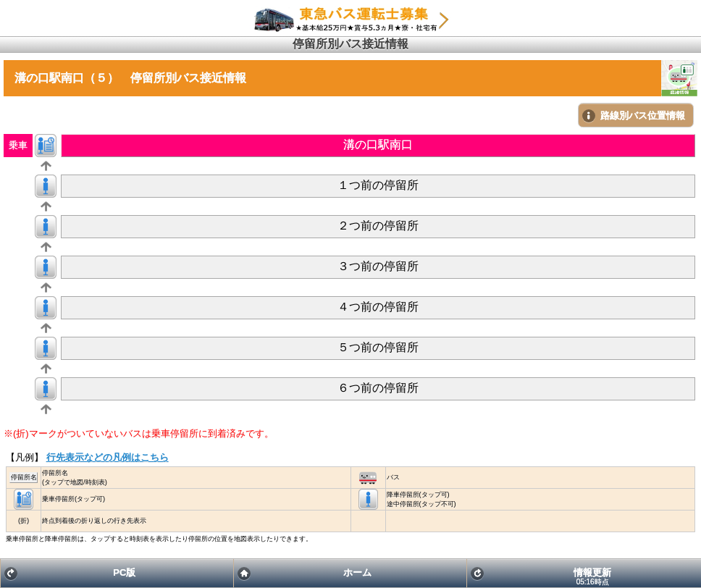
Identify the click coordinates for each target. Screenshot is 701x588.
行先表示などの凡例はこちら (108, 457)
